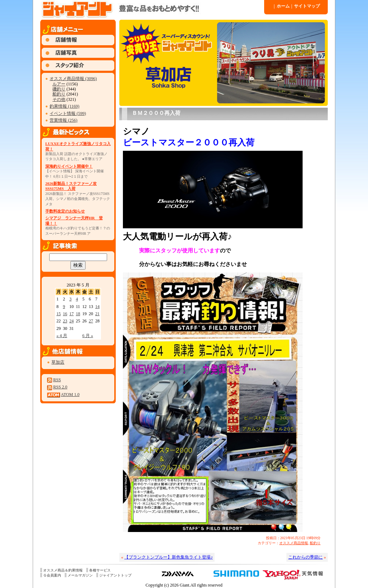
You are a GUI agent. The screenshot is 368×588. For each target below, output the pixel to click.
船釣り (59, 94)
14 (97, 307)
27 (91, 321)
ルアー (59, 84)
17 (72, 314)
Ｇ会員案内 (52, 575)
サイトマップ (306, 6)
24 (72, 321)
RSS (57, 380)
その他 (59, 99)
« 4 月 (62, 336)
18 (78, 314)
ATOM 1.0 (70, 395)
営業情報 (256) (63, 120)
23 (65, 321)
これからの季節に (305, 557)
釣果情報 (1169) (65, 106)
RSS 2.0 (60, 387)
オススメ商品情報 (294, 543)
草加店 (58, 362)
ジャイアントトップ (115, 575)
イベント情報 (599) (68, 113)
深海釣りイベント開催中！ (69, 166)
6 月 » (88, 336)
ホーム (282, 6)
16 (65, 314)
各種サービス (100, 570)
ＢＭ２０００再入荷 (156, 113)
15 (59, 314)
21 (97, 314)
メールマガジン (80, 575)
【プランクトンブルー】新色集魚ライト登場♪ (169, 557)
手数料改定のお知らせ (65, 211)
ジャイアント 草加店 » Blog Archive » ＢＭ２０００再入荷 (152, 9)
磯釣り (59, 89)
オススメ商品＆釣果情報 (63, 570)
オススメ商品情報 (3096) (73, 79)
